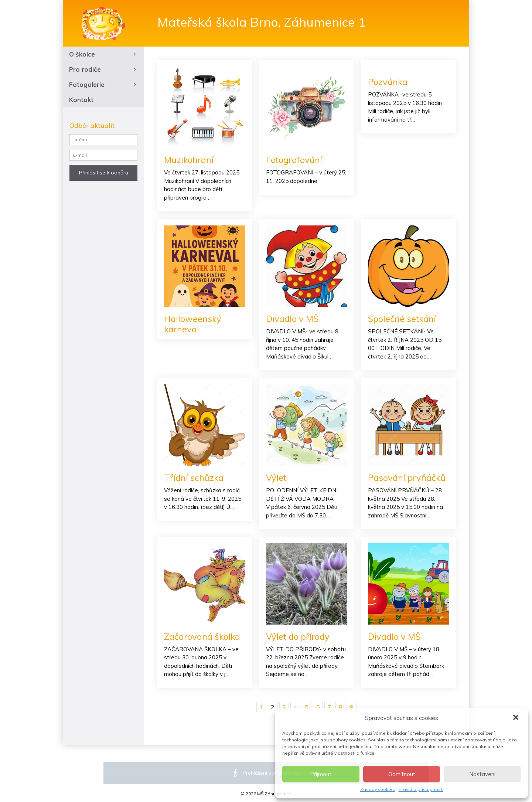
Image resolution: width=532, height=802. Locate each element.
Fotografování (294, 160)
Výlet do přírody (298, 637)
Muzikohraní (189, 160)
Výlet (277, 478)
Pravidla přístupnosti (421, 789)
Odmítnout (402, 774)
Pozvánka (388, 82)
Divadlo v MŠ (292, 319)
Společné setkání (402, 319)
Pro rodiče (103, 69)
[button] (516, 718)
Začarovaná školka (202, 637)
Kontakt (81, 100)
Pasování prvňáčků (407, 478)
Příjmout (321, 774)
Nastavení (482, 774)
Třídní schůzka (194, 478)
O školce (103, 54)
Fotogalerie (103, 84)
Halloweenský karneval (193, 324)
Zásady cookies (378, 789)
